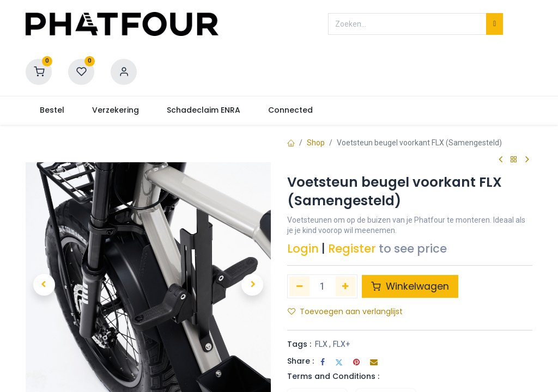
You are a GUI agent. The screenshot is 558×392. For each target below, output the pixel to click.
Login (303, 249)
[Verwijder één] (299, 286)
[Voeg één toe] (346, 286)
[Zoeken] (495, 24)
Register (352, 249)
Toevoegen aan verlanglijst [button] (345, 311)
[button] (44, 285)
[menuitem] (52, 111)
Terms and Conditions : (333, 376)
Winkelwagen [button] (410, 286)
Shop (316, 143)
